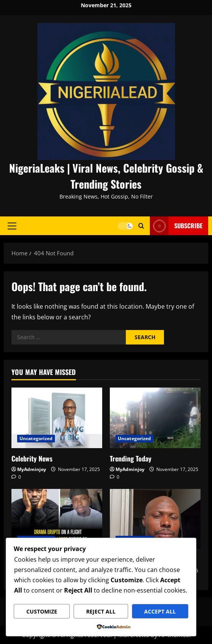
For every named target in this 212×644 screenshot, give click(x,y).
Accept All (160, 611)
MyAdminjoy (32, 469)
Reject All (101, 611)
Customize (42, 611)
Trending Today (131, 458)
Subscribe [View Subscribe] (176, 226)
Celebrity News (32, 458)
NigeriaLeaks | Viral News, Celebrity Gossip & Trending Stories (106, 176)
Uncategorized (36, 438)
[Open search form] (141, 226)
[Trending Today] (155, 418)
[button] (12, 226)
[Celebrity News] (57, 418)
